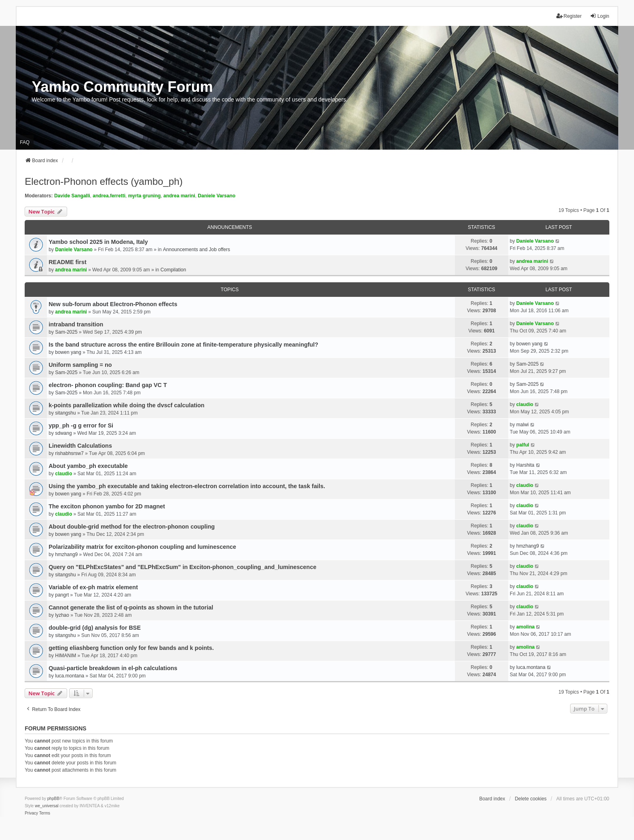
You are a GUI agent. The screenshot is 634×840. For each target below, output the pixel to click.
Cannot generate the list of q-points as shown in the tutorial (131, 607)
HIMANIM (66, 656)
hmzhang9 (66, 554)
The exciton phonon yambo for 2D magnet (107, 506)
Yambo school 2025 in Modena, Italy (98, 242)
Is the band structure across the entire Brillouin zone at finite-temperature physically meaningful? (183, 345)
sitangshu (65, 413)
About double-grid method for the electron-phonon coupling (132, 527)
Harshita (525, 465)
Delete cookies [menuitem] (531, 799)
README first (68, 262)
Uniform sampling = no (80, 365)
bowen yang (68, 352)
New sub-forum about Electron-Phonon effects (113, 304)
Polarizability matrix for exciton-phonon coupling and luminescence (142, 547)
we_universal (46, 806)
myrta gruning (145, 196)
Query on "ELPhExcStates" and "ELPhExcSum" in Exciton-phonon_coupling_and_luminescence (182, 567)
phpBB (53, 799)
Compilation (173, 270)
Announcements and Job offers (197, 250)
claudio (525, 404)
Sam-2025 (66, 332)
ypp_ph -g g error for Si (81, 425)
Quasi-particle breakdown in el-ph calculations (113, 668)
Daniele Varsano (217, 196)
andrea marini (179, 196)
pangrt (62, 595)
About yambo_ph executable (88, 466)
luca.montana (70, 676)
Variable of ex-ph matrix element (93, 587)
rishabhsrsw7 (69, 453)
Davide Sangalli (72, 196)
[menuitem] (31, 813)
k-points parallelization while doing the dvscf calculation (126, 405)
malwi (523, 425)
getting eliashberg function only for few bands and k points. (131, 648)
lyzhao (62, 615)
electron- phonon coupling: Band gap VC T (108, 385)
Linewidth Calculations (80, 446)
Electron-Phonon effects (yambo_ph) (104, 181)
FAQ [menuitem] (25, 142)
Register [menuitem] (569, 16)
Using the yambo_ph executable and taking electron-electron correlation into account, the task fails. (187, 486)
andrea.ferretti (109, 196)
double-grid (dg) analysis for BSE (95, 628)
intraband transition (76, 324)
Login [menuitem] (599, 16)
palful (523, 445)
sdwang (63, 433)
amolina (525, 627)
